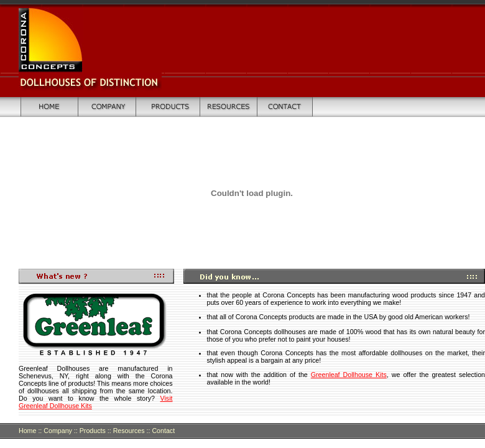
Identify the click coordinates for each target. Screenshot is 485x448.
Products (92, 431)
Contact (163, 431)
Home (27, 431)
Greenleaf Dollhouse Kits (349, 375)
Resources (129, 431)
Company (58, 431)
